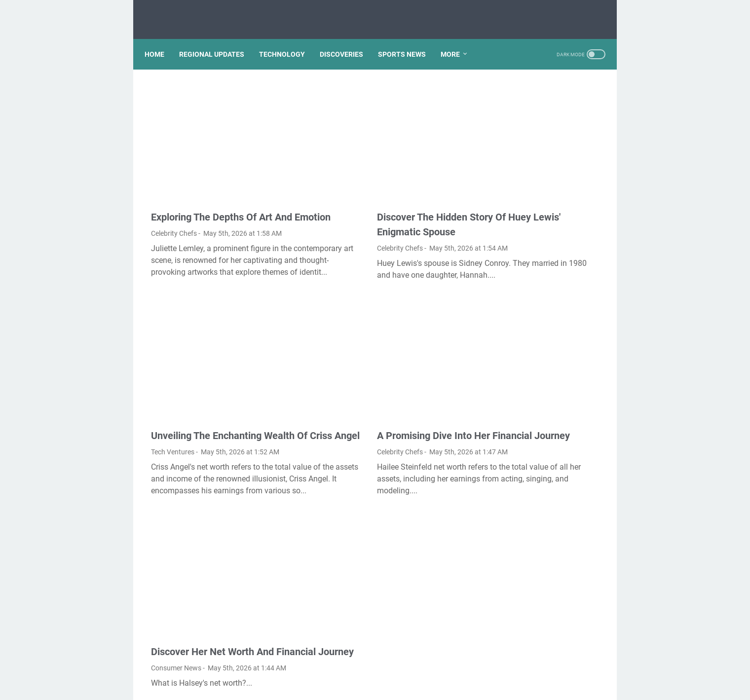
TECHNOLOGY (288, 39)
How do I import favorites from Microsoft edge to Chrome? (538, 111)
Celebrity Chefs (174, 200)
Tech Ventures (173, 404)
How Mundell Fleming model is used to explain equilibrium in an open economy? (545, 266)
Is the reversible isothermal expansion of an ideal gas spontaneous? (541, 351)
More (457, 39)
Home (161, 39)
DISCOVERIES (348, 39)
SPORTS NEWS (408, 39)
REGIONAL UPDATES (218, 39)
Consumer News (176, 619)
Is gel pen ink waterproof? (539, 323)
